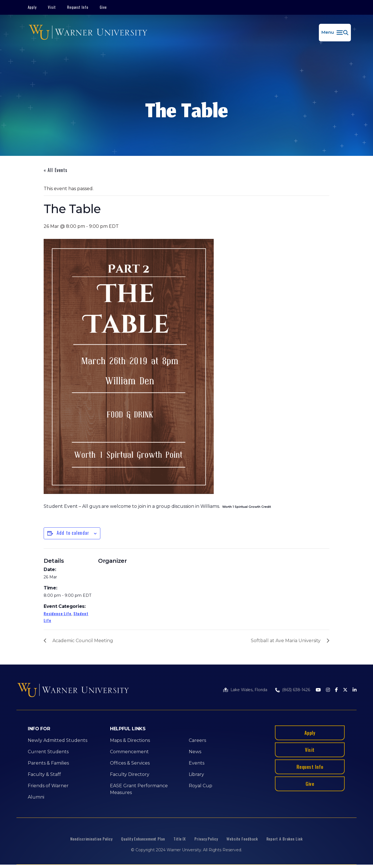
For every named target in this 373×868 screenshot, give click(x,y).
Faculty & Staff (44, 774)
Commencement (129, 752)
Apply (32, 7)
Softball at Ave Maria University (286, 641)
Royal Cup (201, 786)
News (195, 752)
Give (103, 7)
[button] (335, 33)
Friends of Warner (48, 786)
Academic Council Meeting (83, 641)
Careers (197, 740)
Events (197, 763)
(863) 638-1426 (296, 690)
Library (196, 774)
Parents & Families (48, 763)
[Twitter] (345, 690)
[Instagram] (328, 690)
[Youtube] (318, 690)
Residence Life (58, 613)
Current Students (48, 752)
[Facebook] (336, 690)
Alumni (36, 797)
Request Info (78, 7)
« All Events (56, 170)
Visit (52, 7)
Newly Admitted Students (58, 740)
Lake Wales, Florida (249, 690)
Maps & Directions (130, 740)
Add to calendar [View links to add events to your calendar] (73, 533)
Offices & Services (130, 763)
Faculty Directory (130, 774)
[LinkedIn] (355, 690)
